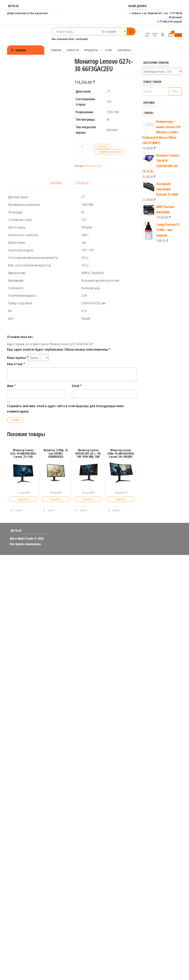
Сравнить (16, 510)
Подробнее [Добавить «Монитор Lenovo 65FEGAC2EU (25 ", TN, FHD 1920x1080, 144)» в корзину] (88, 499)
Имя (11, 386)
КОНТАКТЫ (124, 50)
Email (77, 386)
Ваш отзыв (16, 364)
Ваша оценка (18, 358)
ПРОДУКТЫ (91, 50)
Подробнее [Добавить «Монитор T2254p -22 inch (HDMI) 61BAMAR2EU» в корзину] (56, 499)
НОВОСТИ (73, 50)
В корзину (102, 146)
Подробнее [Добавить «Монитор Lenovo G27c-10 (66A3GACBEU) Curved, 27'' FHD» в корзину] (23, 499)
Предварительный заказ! (110, 152)
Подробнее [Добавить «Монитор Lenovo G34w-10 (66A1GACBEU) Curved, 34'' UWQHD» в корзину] (121, 499)
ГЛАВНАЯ (56, 50)
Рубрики (21, 50)
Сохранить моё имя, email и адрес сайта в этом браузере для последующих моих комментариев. (65, 409)
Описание (56, 183)
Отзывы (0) (82, 183)
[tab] (58, 183)
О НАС (109, 50)
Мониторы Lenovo (93, 166)
